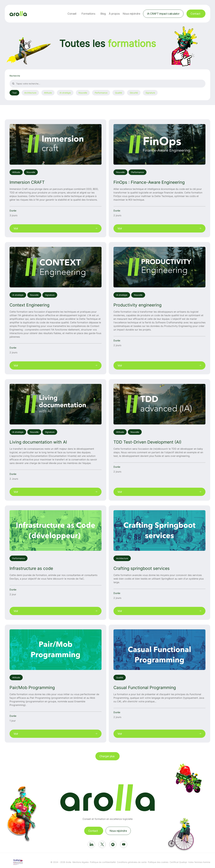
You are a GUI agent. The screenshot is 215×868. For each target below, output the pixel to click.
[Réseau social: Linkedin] (91, 844)
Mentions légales (81, 862)
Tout (14, 93)
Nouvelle (83, 93)
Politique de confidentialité (103, 862)
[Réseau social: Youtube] (124, 844)
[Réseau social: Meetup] (113, 844)
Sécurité (134, 93)
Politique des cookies (158, 862)
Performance (101, 93)
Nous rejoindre (131, 14)
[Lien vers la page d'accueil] (18, 14)
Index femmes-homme (199, 862)
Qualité (119, 93)
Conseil (72, 14)
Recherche (15, 76)
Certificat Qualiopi (178, 862)
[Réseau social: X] (102, 844)
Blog (103, 14)
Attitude (48, 93)
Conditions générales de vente (132, 862)
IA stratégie (65, 93)
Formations (88, 14)
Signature (150, 93)
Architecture (30, 93)
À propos (114, 14)
